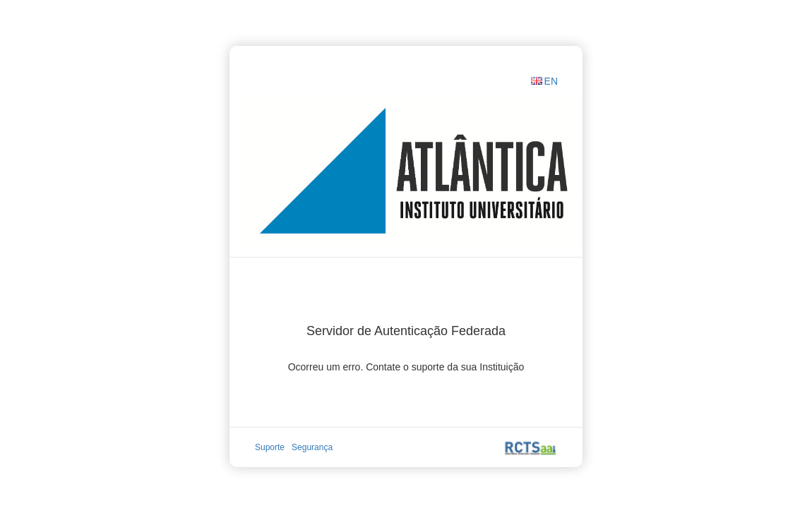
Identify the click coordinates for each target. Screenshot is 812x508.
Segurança (312, 447)
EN (551, 81)
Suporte (270, 447)
